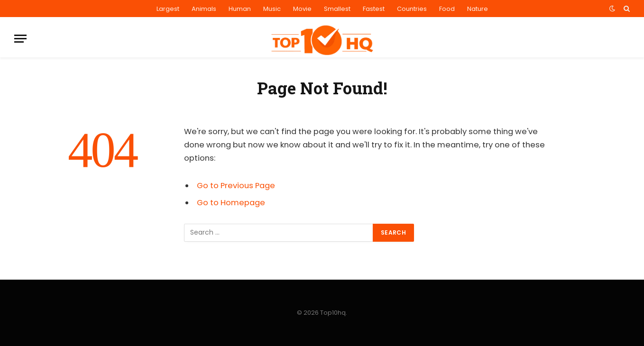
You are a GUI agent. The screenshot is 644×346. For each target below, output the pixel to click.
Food (447, 9)
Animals (204, 9)
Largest (168, 9)
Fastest (374, 9)
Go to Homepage (231, 203)
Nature (478, 9)
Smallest (337, 9)
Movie (302, 9)
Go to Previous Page (236, 186)
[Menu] (20, 39)
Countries (412, 9)
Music (272, 9)
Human (240, 9)
